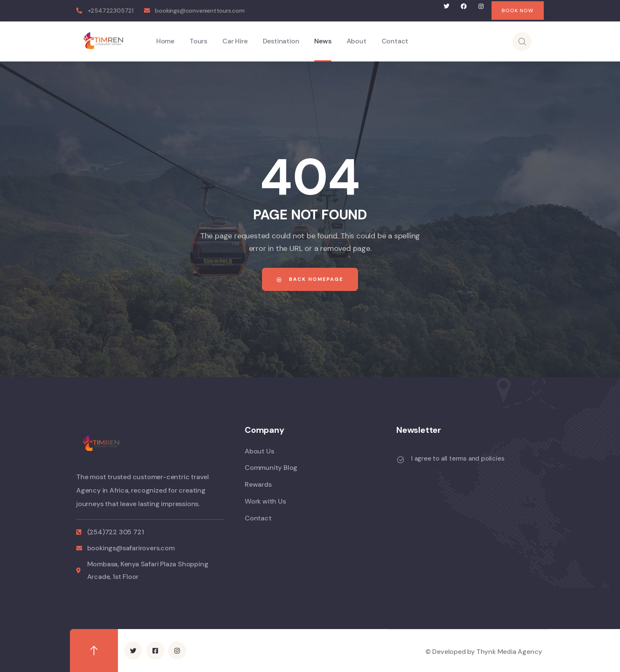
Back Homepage (310, 279)
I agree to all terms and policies (458, 459)
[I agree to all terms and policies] (401, 460)
